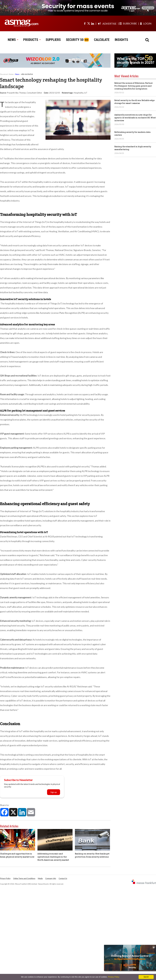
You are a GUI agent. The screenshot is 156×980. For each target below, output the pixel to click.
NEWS (13, 40)
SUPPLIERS (53, 40)
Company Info (51, 878)
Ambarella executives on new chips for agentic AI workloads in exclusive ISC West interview (135, 118)
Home (11, 74)
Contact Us (63, 878)
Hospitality (79, 93)
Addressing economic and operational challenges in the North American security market (53, 857)
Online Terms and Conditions (24, 878)
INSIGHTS (121, 40)
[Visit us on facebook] (85, 23)
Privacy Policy (5, 878)
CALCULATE (102, 40)
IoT (86, 93)
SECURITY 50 (75, 40)
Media (40, 878)
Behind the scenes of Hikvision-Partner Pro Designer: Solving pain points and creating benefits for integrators (134, 86)
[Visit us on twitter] (89, 23)
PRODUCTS (32, 40)
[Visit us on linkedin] (93, 23)
